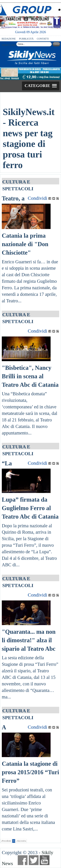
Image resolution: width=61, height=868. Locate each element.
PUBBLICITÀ (26, 39)
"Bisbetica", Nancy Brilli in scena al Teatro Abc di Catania (30, 376)
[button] (41, 86)
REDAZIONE (9, 39)
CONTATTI (43, 39)
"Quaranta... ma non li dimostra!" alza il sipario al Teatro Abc (29, 640)
